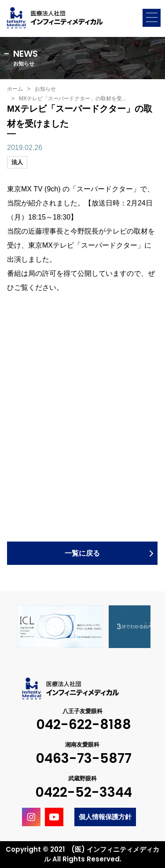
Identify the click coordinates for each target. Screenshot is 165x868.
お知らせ (45, 89)
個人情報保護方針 (105, 817)
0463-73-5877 (84, 759)
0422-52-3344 (84, 793)
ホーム (15, 89)
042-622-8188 (84, 725)
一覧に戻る (82, 553)
